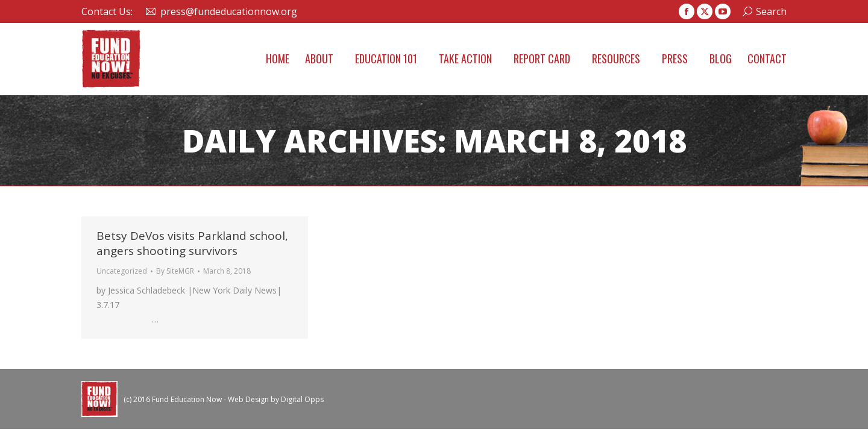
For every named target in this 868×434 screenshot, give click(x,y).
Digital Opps (302, 399)
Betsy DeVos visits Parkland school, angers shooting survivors (192, 243)
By (175, 271)
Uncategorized (122, 271)
